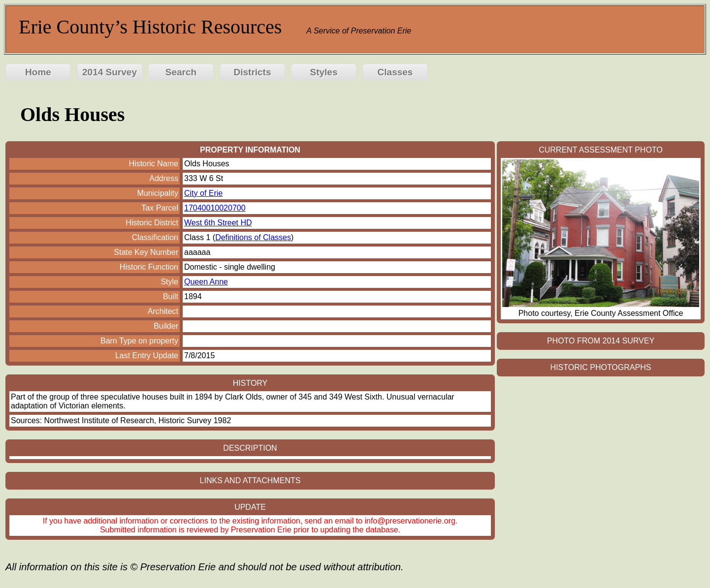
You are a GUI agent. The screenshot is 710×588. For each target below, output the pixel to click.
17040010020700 (215, 208)
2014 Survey (110, 72)
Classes (395, 72)
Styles (324, 72)
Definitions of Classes (253, 237)
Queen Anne (206, 282)
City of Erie (203, 193)
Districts (252, 72)
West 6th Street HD (218, 223)
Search (181, 72)
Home (38, 72)
